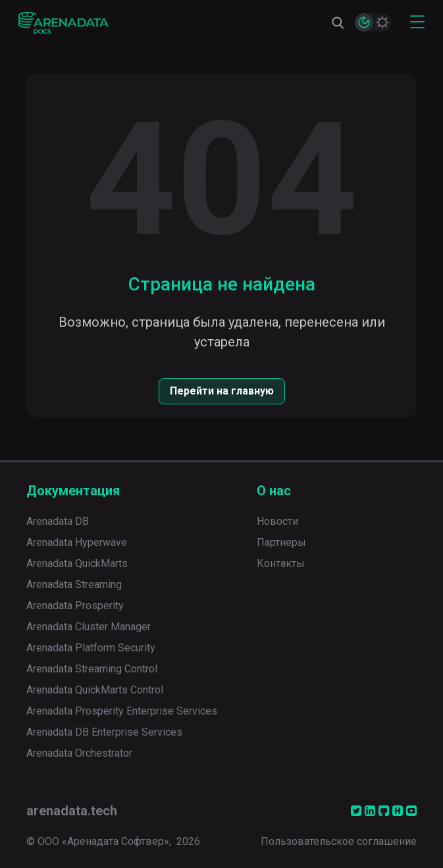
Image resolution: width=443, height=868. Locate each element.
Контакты (281, 563)
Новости (277, 521)
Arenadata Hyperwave (77, 542)
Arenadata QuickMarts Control (95, 690)
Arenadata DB (58, 521)
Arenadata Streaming (74, 584)
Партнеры (281, 542)
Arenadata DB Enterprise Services (104, 732)
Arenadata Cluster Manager (89, 627)
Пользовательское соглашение (339, 841)
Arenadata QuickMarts (77, 563)
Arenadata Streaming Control (92, 669)
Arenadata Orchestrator (79, 753)
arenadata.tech (72, 811)
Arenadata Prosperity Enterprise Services (122, 711)
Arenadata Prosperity (75, 606)
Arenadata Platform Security (91, 648)
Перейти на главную (222, 391)
